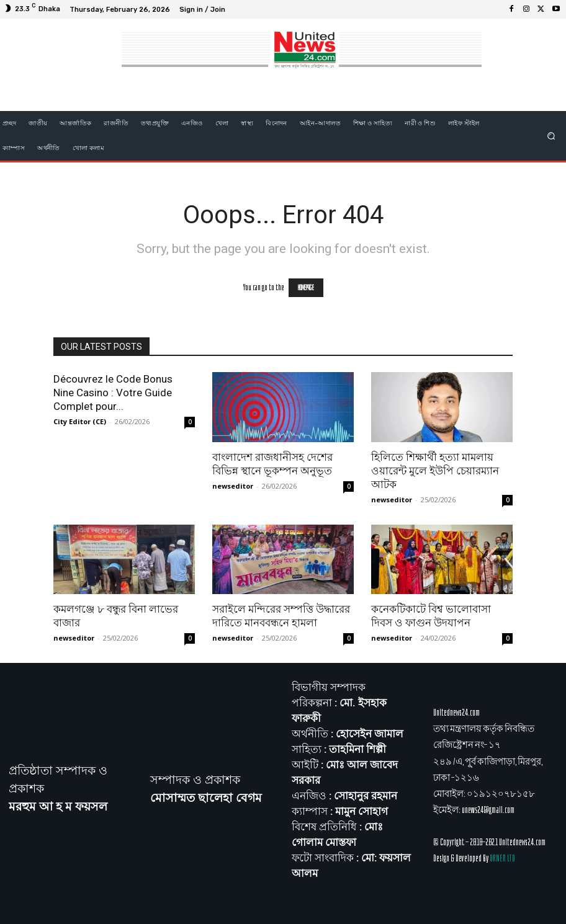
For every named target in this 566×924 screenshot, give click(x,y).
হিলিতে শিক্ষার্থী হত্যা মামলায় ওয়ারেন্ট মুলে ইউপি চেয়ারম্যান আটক (435, 471)
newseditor (233, 486)
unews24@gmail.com (488, 810)
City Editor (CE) (80, 421)
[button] (551, 135)
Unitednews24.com (456, 713)
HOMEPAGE (306, 288)
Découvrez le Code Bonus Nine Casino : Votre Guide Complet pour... (113, 393)
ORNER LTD (502, 858)
